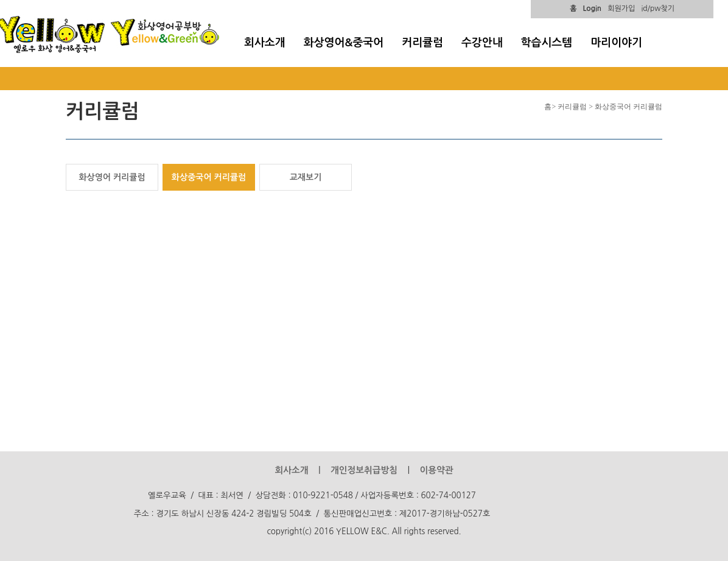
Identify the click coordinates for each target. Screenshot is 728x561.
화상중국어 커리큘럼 (209, 177)
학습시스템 (547, 43)
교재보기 (306, 177)
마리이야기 (616, 43)
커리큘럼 (422, 43)
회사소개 (265, 43)
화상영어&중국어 (344, 43)
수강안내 (482, 43)
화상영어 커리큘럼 (112, 177)
